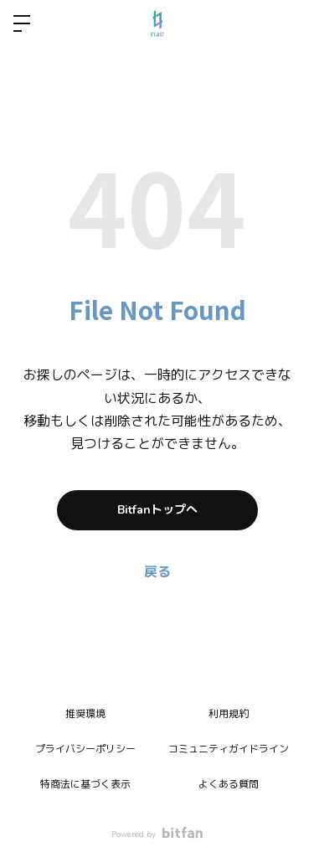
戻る (157, 572)
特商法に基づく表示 (85, 784)
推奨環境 (85, 714)
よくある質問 (229, 784)
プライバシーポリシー (85, 749)
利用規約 (229, 714)
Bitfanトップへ (157, 510)
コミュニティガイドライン (229, 749)
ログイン (287, 23)
